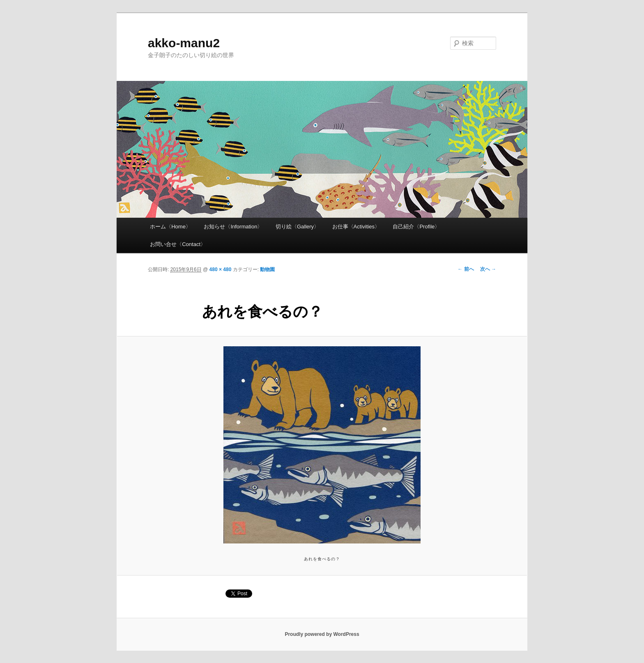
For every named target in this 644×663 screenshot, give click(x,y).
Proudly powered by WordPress (322, 634)
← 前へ (466, 269)
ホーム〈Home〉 (170, 227)
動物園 (267, 269)
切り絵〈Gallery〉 (297, 227)
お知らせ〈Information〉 (233, 227)
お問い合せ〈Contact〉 (178, 244)
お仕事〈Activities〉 (356, 227)
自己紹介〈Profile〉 (416, 227)
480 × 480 (221, 269)
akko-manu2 (184, 43)
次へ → (488, 269)
